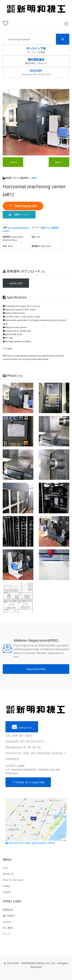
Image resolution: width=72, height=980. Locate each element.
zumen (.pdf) (16, 283)
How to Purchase (13, 880)
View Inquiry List (23, 206)
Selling (6, 886)
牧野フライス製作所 (16, 178)
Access (7, 922)
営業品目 (8, 910)
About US (8, 874)
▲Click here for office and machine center (36, 821)
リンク (7, 934)
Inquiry (7, 892)
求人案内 (8, 928)
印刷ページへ (19, 215)
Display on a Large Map (28, 782)
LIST (5, 868)
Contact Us (22, 727)
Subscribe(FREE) (36, 669)
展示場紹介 (9, 916)
